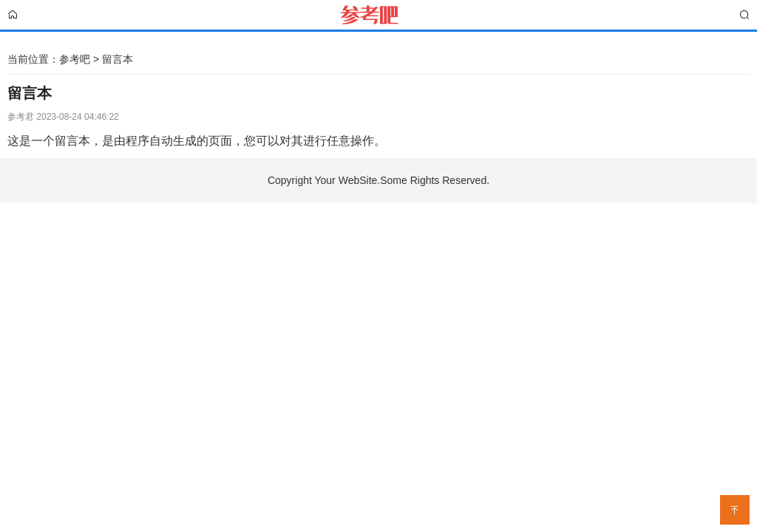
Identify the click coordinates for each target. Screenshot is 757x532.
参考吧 (75, 59)
